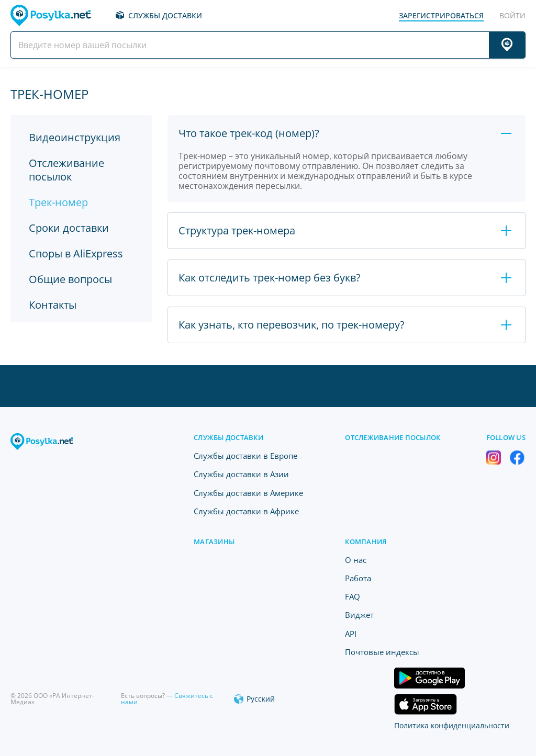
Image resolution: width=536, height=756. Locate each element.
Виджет (359, 615)
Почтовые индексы (382, 652)
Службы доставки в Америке (248, 493)
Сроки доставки (69, 228)
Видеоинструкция (75, 137)
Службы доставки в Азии (241, 474)
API (351, 634)
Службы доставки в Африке (246, 511)
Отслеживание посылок (66, 170)
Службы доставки (165, 15)
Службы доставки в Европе (245, 456)
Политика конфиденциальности (452, 725)
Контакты (53, 305)
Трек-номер (58, 202)
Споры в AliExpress (76, 253)
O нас (356, 560)
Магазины (214, 541)
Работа (358, 578)
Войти (512, 15)
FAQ (353, 596)
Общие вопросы (70, 279)
